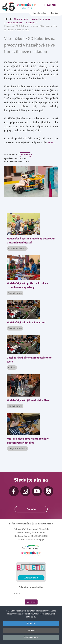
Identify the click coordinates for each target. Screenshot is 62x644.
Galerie (31, 509)
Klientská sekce (39, 13)
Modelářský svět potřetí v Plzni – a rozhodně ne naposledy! (27, 285)
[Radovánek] (19, 7)
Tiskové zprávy (15, 293)
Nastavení (31, 630)
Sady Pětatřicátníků (17, 449)
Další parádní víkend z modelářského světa (29, 360)
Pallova (12, 368)
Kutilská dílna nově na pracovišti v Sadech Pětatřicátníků (28, 441)
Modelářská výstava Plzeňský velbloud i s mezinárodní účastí (31, 241)
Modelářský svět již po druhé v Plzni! (29, 400)
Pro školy (55, 13)
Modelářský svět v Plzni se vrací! (26, 323)
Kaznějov (25, 155)
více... (51, 143)
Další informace (31, 637)
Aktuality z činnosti (17, 248)
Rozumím (31, 623)
